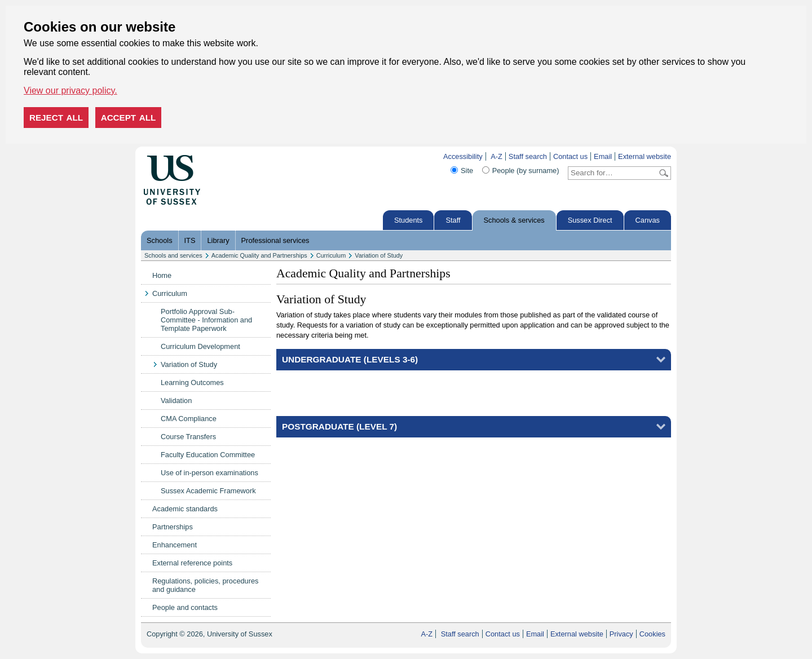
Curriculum (331, 255)
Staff (453, 220)
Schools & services (514, 220)
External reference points (192, 563)
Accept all (129, 118)
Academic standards (185, 509)
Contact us (570, 156)
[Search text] (613, 173)
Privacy (621, 634)
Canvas (648, 220)
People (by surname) (526, 171)
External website (645, 156)
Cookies (652, 634)
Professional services (275, 240)
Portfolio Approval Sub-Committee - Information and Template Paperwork (206, 320)
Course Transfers (188, 437)
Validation (176, 401)
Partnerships (173, 527)
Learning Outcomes (192, 382)
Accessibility (463, 156)
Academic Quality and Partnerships (259, 255)
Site (467, 171)
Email (603, 156)
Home (162, 275)
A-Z (497, 156)
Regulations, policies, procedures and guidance (206, 585)
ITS (190, 240)
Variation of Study (379, 255)
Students (409, 220)
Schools (160, 240)
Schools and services (173, 255)
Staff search (528, 156)
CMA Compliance (189, 419)
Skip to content (224, 156)
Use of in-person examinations (209, 473)
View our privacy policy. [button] (70, 90)
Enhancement (175, 545)
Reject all (56, 118)
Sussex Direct (590, 220)
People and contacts (185, 607)
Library (218, 240)
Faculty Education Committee (208, 455)
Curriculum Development (200, 346)
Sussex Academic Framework (208, 491)
